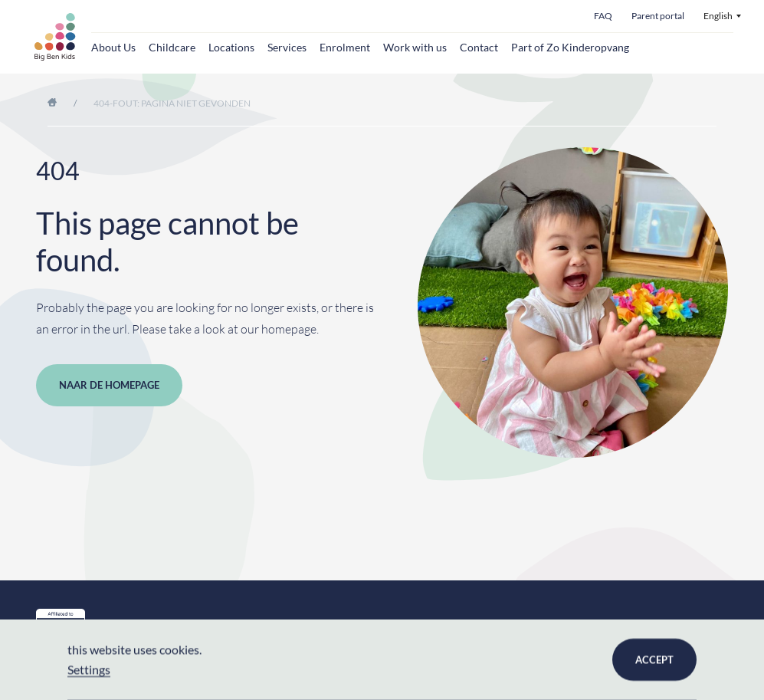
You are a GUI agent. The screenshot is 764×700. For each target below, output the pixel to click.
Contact (479, 47)
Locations (231, 47)
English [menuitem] (718, 16)
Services (287, 47)
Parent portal (658, 16)
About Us (113, 47)
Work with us (415, 47)
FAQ (603, 16)
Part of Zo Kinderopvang (570, 47)
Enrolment (345, 47)
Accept (654, 659)
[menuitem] (722, 16)
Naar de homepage (109, 385)
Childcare (172, 47)
